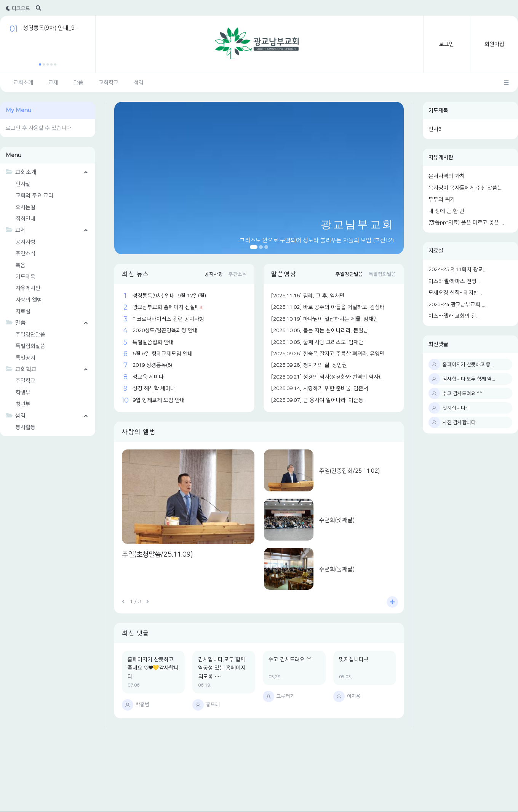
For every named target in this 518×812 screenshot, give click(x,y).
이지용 (354, 696)
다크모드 (18, 8)
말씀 (78, 83)
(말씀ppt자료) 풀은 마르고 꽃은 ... (466, 223)
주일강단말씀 (30, 335)
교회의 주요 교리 (34, 196)
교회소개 (23, 83)
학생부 (23, 393)
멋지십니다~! (456, 408)
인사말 (23, 184)
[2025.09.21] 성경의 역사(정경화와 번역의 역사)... (327, 377)
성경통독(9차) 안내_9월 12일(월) (169, 296)
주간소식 (26, 254)
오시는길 (26, 207)
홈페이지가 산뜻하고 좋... (468, 364)
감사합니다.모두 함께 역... (469, 379)
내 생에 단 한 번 (446, 211)
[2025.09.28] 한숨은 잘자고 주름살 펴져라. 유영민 (328, 354)
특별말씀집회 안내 (153, 342)
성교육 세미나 (148, 377)
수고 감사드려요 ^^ (462, 393)
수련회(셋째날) (337, 520)
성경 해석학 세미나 (154, 388)
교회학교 (109, 83)
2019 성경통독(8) (152, 365)
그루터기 (286, 696)
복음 (21, 265)
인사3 (435, 129)
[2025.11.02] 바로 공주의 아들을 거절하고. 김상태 (328, 307)
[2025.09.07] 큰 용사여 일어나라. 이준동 (317, 400)
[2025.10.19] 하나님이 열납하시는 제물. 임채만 (325, 319)
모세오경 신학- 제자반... (455, 293)
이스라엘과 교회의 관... (454, 316)
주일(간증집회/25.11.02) (349, 471)
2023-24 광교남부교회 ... (457, 305)
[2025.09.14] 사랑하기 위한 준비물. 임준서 (320, 388)
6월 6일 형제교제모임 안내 (163, 354)
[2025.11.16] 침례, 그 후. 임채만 (308, 296)
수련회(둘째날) (337, 569)
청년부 (23, 404)
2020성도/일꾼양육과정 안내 (165, 331)
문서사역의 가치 (447, 176)
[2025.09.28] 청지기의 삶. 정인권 (309, 365)
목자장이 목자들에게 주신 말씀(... (465, 188)
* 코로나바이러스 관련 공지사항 (168, 319)
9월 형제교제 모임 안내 (159, 400)
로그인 (447, 44)
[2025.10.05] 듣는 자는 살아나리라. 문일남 (320, 331)
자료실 (436, 251)
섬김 (139, 83)
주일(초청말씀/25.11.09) (157, 555)
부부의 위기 (442, 199)
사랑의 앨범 (29, 300)
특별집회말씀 (30, 346)
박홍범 (142, 704)
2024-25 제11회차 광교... (457, 270)
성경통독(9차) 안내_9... (50, 28)
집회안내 (26, 219)
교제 (53, 83)
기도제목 (438, 111)
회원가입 (494, 44)
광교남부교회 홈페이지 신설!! (165, 307)
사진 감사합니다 (459, 422)
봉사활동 (26, 427)
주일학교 (26, 381)
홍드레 (213, 704)
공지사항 (26, 242)
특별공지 (26, 358)
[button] (40, 64)
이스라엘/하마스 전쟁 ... (455, 281)
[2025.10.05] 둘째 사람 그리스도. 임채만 (317, 342)
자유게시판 (441, 157)
